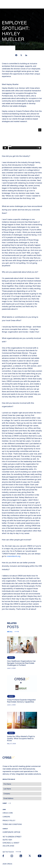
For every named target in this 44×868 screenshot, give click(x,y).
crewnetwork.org (13, 556)
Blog (11, 658)
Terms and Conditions (12, 824)
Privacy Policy (9, 820)
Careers (6, 817)
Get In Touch (12, 852)
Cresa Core (8, 813)
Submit (5, 803)
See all (10, 632)
